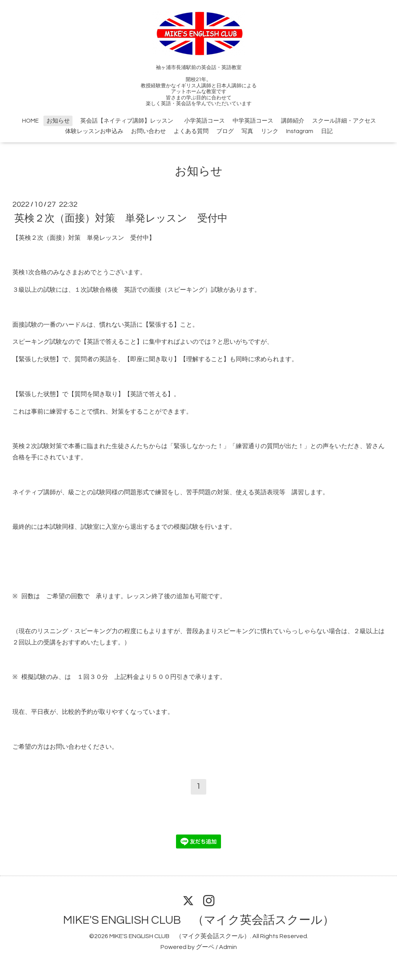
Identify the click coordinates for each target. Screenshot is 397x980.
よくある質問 (191, 131)
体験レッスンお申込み (94, 131)
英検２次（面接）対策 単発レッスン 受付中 (121, 218)
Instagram (300, 131)
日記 (327, 131)
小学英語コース (205, 121)
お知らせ (58, 121)
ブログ (225, 131)
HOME (30, 121)
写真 (247, 131)
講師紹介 (293, 121)
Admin (228, 947)
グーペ (205, 947)
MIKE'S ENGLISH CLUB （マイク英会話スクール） (199, 920)
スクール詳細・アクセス (344, 121)
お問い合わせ (148, 131)
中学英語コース (253, 121)
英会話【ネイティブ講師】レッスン (130, 121)
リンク (270, 131)
